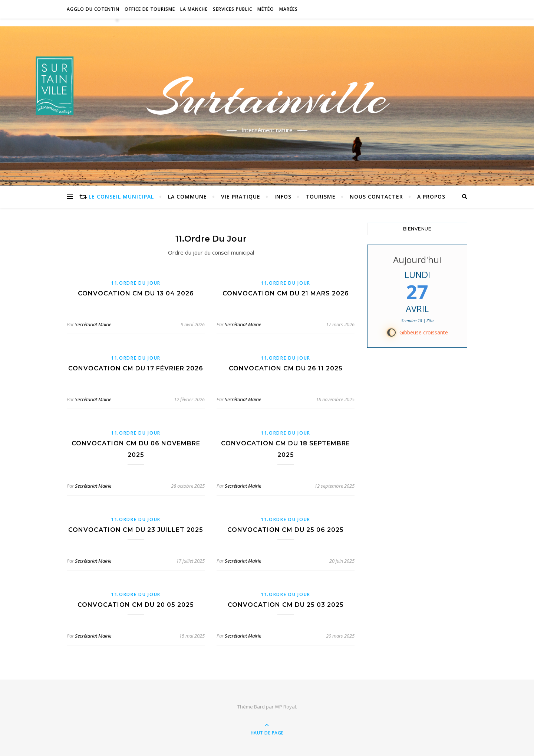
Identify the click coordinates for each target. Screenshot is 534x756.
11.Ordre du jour (136, 283)
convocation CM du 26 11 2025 (286, 368)
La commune (187, 197)
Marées (289, 9)
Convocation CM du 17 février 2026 (136, 368)
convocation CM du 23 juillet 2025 (136, 530)
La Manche (194, 9)
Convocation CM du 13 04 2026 (136, 293)
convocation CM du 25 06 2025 (286, 530)
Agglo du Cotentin (93, 9)
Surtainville (267, 98)
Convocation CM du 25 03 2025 (286, 605)
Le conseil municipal (121, 197)
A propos (431, 197)
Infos (283, 197)
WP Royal (285, 707)
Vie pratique (241, 197)
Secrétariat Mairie (93, 324)
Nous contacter (376, 197)
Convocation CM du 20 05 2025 (136, 605)
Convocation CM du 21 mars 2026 (286, 293)
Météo (266, 9)
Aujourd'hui (417, 260)
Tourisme (321, 197)
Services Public (233, 9)
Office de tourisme (150, 9)
